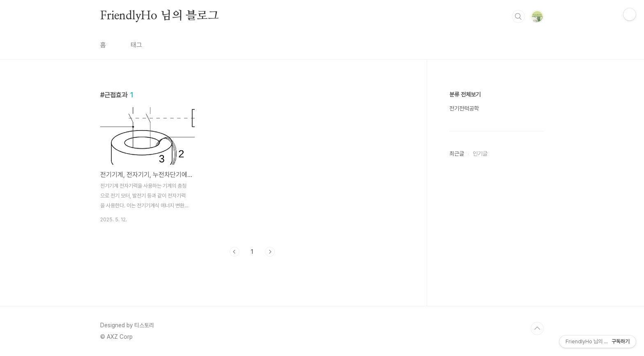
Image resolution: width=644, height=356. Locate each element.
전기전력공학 (464, 108)
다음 (270, 252)
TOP (537, 328)
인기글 (480, 154)
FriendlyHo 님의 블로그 (160, 16)
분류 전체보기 (465, 94)
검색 (518, 16)
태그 (136, 45)
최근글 (457, 154)
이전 (235, 252)
